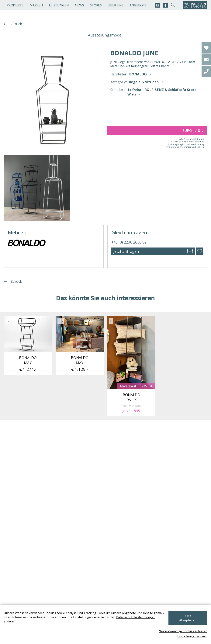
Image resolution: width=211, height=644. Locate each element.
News (79, 5)
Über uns (116, 5)
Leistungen (59, 5)
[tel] (206, 71)
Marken (36, 5)
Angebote (138, 5)
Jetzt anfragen (126, 251)
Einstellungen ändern (192, 636)
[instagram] (158, 5)
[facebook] (165, 5)
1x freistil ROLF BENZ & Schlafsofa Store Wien (162, 92)
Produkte (15, 5)
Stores (96, 5)
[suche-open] (173, 5)
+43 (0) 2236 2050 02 (129, 242)
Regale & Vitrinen (144, 82)
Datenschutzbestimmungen (24, 623)
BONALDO (138, 74)
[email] (206, 60)
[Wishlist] (206, 48)
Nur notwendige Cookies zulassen (183, 631)
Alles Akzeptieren (187, 618)
